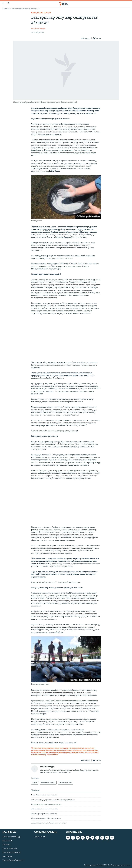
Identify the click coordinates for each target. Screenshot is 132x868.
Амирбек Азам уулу (38, 28)
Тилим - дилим (40, 837)
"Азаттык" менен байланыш (13, 860)
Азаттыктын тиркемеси (11, 852)
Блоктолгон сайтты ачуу (11, 837)
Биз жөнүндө (7, 841)
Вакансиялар (7, 856)
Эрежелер (6, 845)
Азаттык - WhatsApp (10, 848)
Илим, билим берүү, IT (41, 13)
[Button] (86, 38)
